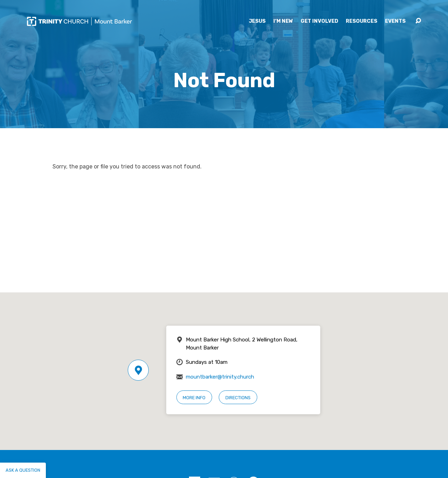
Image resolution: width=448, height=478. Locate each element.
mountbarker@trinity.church (220, 377)
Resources (362, 21)
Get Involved (319, 21)
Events (395, 21)
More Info (194, 398)
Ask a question (23, 470)
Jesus (257, 21)
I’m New (283, 21)
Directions (238, 398)
